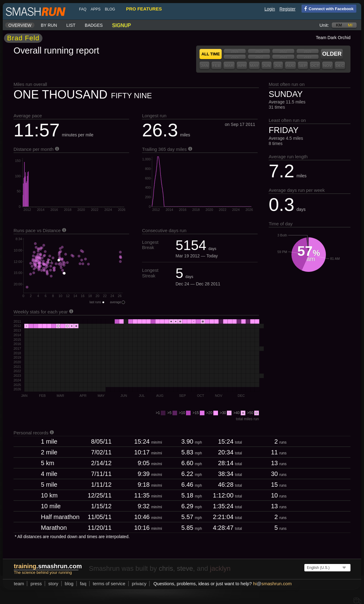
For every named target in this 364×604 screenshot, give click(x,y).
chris (166, 568)
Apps (96, 9)
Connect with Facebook (328, 8)
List (71, 25)
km (339, 25)
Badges (94, 25)
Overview (20, 25)
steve (185, 568)
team (19, 584)
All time (211, 54)
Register (287, 9)
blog (110, 9)
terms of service (109, 584)
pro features (144, 9)
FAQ (83, 9)
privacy (139, 584)
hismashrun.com (272, 584)
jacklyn (220, 568)
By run (49, 25)
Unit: (324, 25)
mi (350, 25)
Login (270, 9)
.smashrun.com (48, 566)
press (36, 584)
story (53, 584)
